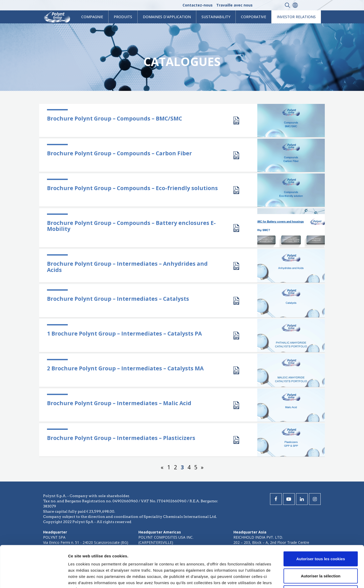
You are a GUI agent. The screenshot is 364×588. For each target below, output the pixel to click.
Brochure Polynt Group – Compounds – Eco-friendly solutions (132, 188)
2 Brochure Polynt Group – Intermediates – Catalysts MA (125, 368)
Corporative (254, 17)
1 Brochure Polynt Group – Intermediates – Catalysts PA (124, 333)
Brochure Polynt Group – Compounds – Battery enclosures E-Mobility (131, 226)
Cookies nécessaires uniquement (321, 554)
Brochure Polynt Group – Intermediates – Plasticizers (121, 438)
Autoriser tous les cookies (321, 520)
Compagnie (92, 17)
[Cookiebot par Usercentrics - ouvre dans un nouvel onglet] (34, 578)
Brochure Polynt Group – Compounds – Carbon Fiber (119, 153)
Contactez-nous (198, 5)
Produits (123, 17)
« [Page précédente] (162, 467)
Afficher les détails (286, 578)
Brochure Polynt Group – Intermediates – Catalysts (118, 299)
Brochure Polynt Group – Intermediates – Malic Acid (119, 403)
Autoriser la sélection (321, 537)
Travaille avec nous (234, 5)
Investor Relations (296, 17)
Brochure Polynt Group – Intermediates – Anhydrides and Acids (127, 267)
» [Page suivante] (202, 467)
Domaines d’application (167, 17)
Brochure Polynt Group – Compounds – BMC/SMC (114, 118)
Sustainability (216, 17)
